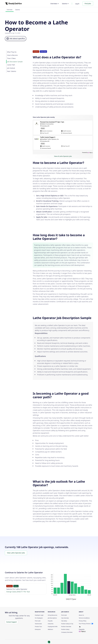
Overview (10, 10)
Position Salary (65, 629)
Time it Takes (11, 58)
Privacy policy (83, 621)
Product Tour (38, 627)
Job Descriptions (52, 618)
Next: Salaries (12, 71)
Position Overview (66, 627)
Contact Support (11, 622)
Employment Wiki (53, 627)
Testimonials (38, 624)
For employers (39, 618)
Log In (77, 4)
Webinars (50, 629)
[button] (55, 4)
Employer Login (39, 615)
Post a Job (38, 621)
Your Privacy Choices (85, 624)
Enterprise (38, 629)
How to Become (12, 55)
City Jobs (50, 621)
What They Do (12, 52)
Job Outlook (11, 68)
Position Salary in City (67, 624)
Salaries (18, 10)
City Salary (64, 621)
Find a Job (64, 615)
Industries (51, 624)
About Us (81, 615)
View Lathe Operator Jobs (16, 553)
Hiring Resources (53, 615)
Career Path (11, 65)
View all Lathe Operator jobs (63, 156)
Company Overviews (67, 632)
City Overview (65, 618)
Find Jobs (88, 4)
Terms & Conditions (84, 618)
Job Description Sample (15, 62)
